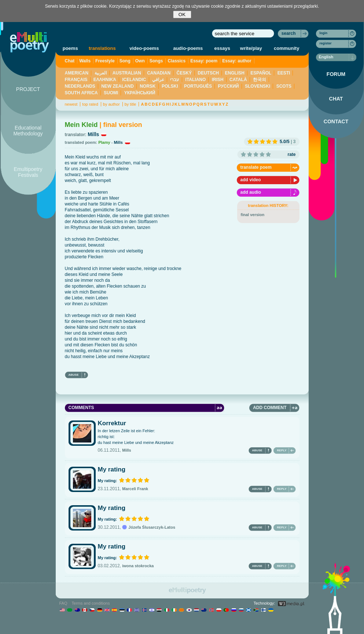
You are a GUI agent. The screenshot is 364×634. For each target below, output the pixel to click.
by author (111, 104)
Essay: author (237, 61)
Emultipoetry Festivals (28, 172)
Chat (70, 61)
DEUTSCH (208, 73)
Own (140, 61)
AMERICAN (77, 73)
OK (182, 14)
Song (125, 61)
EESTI (284, 73)
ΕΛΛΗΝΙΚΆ (105, 80)
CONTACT (336, 121)
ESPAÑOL (261, 73)
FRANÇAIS (76, 80)
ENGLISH (235, 73)
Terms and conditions (91, 603)
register (326, 43)
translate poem (256, 167)
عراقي (158, 80)
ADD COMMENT (270, 408)
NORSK (148, 86)
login (324, 33)
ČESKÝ (184, 73)
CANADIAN (159, 73)
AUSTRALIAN (127, 73)
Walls (85, 61)
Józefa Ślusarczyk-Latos (149, 527)
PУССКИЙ (228, 86)
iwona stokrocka (138, 566)
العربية (101, 73)
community (286, 48)
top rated (90, 104)
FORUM (336, 74)
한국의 (260, 80)
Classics (177, 61)
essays (222, 48)
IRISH (218, 80)
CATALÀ (238, 80)
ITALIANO (196, 80)
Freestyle (105, 61)
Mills (93, 134)
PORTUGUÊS (198, 86)
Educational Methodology (28, 131)
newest (71, 104)
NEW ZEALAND (117, 86)
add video (251, 180)
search (289, 33)
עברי (175, 80)
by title (130, 104)
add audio (251, 192)
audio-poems (188, 48)
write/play (251, 48)
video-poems (144, 48)
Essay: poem (204, 61)
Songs (156, 61)
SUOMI (111, 93)
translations (102, 48)
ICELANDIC (134, 80)
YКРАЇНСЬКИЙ (140, 93)
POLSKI (170, 86)
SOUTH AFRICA (81, 93)
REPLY (282, 450)
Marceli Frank (135, 489)
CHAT (336, 99)
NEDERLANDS (80, 86)
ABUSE (74, 375)
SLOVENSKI (258, 86)
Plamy (104, 142)
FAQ (63, 603)
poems (70, 48)
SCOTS (284, 86)
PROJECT (28, 89)
